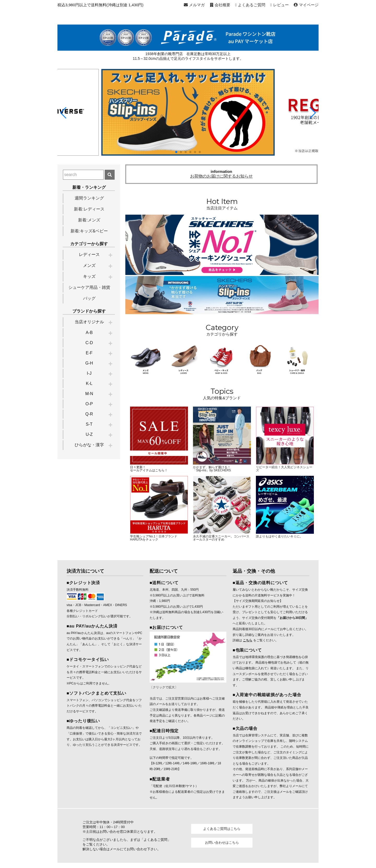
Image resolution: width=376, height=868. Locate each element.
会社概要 (224, 5)
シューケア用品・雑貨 (89, 287)
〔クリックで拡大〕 (164, 633)
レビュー (282, 5)
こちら (248, 639)
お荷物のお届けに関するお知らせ (221, 176)
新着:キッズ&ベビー (89, 231)
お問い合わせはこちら (222, 841)
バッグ (89, 298)
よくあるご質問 (253, 5)
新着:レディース (89, 209)
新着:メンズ (89, 220)
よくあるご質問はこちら (222, 827)
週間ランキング (89, 198)
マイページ (307, 5)
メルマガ (200, 5)
